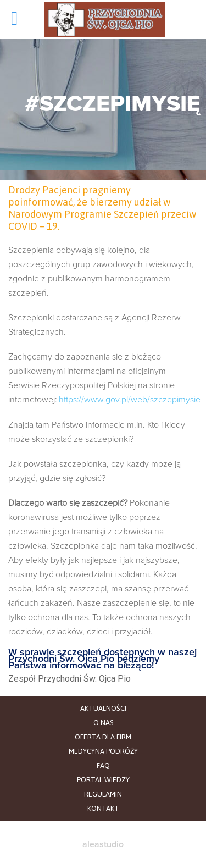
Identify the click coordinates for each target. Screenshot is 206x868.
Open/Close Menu (22, 20)
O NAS (103, 723)
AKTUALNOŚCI (103, 708)
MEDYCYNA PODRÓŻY (103, 751)
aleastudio (103, 844)
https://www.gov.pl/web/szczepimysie (130, 400)
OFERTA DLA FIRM (103, 737)
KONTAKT (103, 808)
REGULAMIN (103, 794)
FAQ (103, 765)
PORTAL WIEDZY (103, 780)
